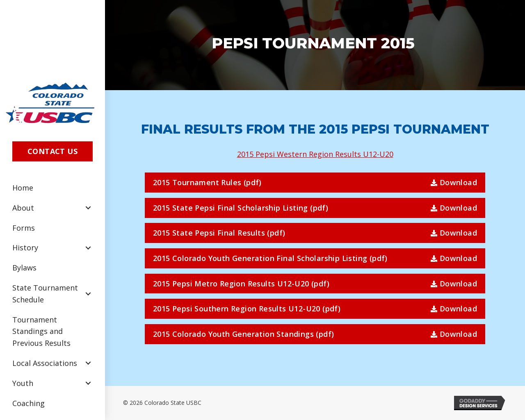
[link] (52, 188)
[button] (52, 151)
